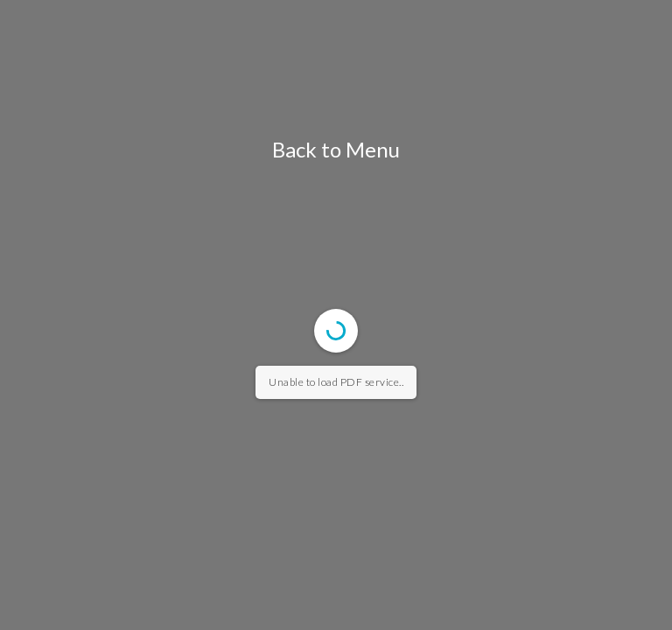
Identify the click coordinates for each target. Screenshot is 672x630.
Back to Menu (336, 149)
